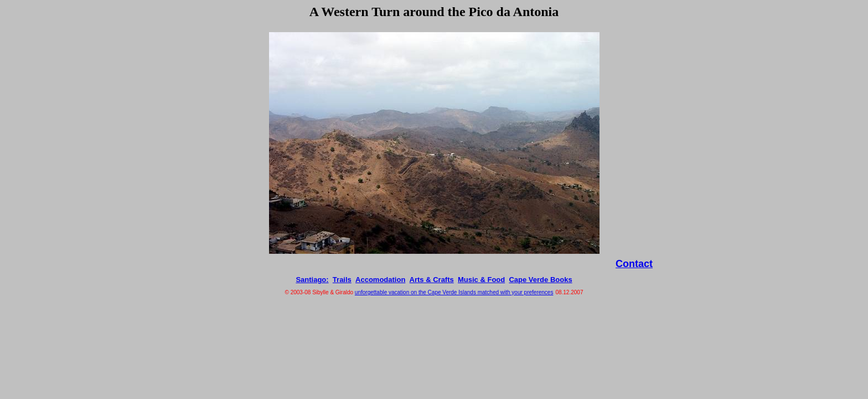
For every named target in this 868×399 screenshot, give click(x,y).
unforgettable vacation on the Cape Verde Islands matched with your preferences (454, 292)
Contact (634, 264)
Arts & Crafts (432, 280)
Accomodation (380, 280)
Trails (342, 280)
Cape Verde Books (540, 280)
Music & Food (481, 280)
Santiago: (312, 280)
